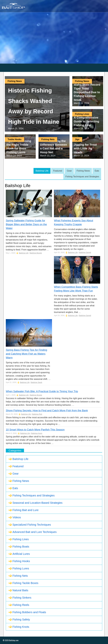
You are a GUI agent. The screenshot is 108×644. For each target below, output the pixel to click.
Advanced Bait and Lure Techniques (34, 532)
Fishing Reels (21, 605)
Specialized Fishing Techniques (32, 525)
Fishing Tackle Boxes (25, 583)
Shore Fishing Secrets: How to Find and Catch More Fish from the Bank (47, 410)
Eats (97, 171)
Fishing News (15, 81)
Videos (17, 517)
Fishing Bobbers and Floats (29, 612)
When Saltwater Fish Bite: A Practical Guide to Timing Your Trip (42, 391)
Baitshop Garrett (85, 252)
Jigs (77, 139)
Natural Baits (20, 590)
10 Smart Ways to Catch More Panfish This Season (35, 430)
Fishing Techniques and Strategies (82, 177)
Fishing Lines (82, 114)
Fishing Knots (21, 627)
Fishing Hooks (21, 561)
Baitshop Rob (37, 414)
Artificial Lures (21, 554)
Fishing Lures (21, 568)
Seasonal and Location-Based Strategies (37, 503)
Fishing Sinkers (22, 598)
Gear (69, 171)
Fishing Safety (21, 619)
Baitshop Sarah (37, 382)
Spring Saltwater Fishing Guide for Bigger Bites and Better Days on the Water (26, 224)
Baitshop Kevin (37, 433)
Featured (58, 171)
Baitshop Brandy (36, 253)
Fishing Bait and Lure (25, 510)
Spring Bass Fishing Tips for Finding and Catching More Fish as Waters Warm (26, 354)
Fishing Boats (21, 547)
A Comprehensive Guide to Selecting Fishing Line (86, 121)
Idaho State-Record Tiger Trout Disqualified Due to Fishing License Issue (87, 92)
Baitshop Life (42, 171)
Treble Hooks (14, 139)
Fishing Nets (48, 139)
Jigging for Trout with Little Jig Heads (85, 148)
